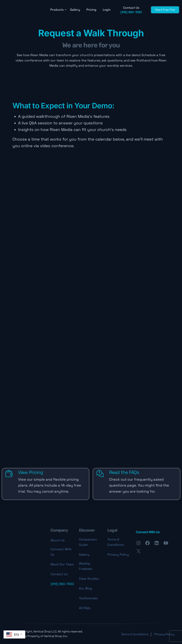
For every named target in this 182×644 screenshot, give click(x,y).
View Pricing (31, 472)
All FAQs (85, 608)
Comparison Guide (88, 542)
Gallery (75, 10)
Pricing (91, 10)
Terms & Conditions (116, 542)
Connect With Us (61, 552)
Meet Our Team (62, 564)
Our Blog (85, 588)
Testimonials (88, 598)
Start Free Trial (165, 10)
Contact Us (59, 574)
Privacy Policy (118, 554)
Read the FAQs (124, 472)
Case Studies (89, 579)
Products (57, 10)
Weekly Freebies (86, 566)
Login (107, 10)
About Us (57, 540)
